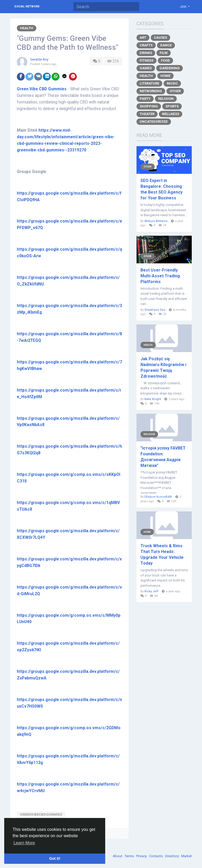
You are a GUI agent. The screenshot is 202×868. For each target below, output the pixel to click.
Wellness (171, 114)
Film (164, 53)
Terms (130, 856)
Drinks (146, 53)
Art (143, 38)
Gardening (170, 68)
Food (165, 60)
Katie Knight (153, 399)
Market (186, 856)
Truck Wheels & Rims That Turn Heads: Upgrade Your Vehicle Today (162, 554)
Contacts (156, 856)
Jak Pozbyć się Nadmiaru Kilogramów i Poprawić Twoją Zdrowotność (163, 368)
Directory (172, 856)
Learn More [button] (24, 843)
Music (172, 83)
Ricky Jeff (151, 591)
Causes (160, 38)
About (118, 856)
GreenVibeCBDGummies (41, 814)
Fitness (147, 60)
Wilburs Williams (156, 221)
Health (27, 28)
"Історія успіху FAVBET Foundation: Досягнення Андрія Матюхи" (163, 457)
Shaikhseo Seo (155, 310)
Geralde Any (39, 59)
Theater (147, 114)
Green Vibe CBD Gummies (42, 89)
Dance (166, 45)
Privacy (142, 856)
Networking (151, 91)
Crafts (146, 45)
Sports (172, 106)
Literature (149, 83)
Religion (166, 99)
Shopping (149, 106)
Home (165, 76)
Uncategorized (154, 122)
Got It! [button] (55, 859)
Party (145, 99)
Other (175, 91)
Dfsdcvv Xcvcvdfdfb (158, 497)
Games (146, 68)
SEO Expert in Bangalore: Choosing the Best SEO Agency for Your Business (161, 189)
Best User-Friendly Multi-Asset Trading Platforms (160, 276)
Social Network (27, 6)
